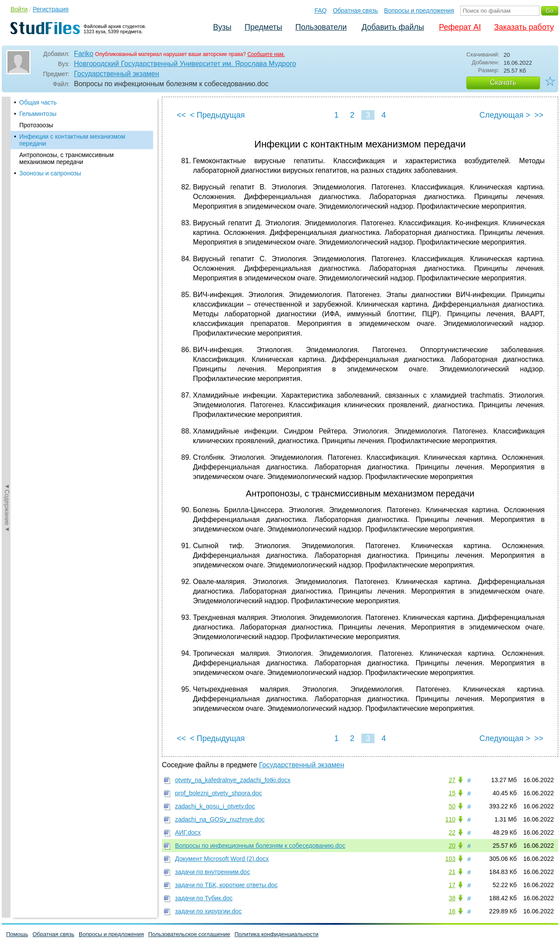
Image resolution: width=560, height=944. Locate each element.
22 (452, 832)
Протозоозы (36, 125)
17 (452, 885)
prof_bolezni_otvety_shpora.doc (218, 793)
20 (452, 846)
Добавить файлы (393, 27)
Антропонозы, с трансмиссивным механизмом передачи (66, 158)
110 (450, 819)
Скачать (503, 82)
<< (181, 115)
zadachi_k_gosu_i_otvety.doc (215, 806)
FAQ (321, 10)
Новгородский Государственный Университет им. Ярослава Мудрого (185, 64)
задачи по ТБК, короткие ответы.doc (226, 885)
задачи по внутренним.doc (213, 872)
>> (539, 115)
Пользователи (321, 27)
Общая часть (38, 102)
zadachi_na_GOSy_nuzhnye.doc (220, 819)
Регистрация (51, 9)
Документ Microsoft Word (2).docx (222, 859)
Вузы (222, 27)
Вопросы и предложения (419, 10)
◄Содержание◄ (7, 250)
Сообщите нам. (266, 54)
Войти (19, 9)
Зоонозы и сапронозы (50, 173)
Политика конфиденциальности (276, 934)
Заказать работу (524, 27)
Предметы (263, 27)
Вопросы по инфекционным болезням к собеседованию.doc (260, 846)
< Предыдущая (217, 115)
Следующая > (505, 115)
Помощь (17, 934)
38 (452, 898)
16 (452, 911)
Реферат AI (460, 27)
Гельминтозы (38, 114)
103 (450, 859)
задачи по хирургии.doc (208, 911)
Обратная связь (355, 10)
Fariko (84, 54)
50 (452, 806)
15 (452, 793)
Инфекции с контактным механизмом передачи (72, 140)
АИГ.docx (188, 832)
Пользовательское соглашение (189, 934)
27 (452, 780)
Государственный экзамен (117, 74)
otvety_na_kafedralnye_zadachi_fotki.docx (233, 780)
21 (452, 872)
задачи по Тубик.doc (204, 898)
